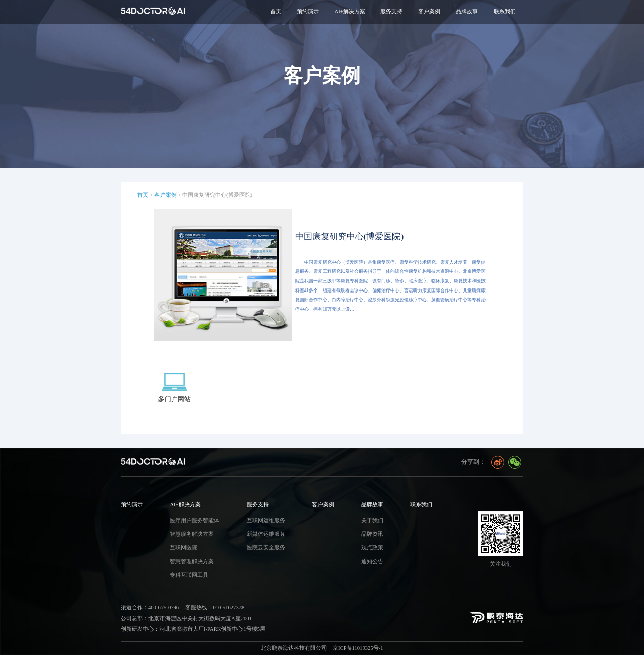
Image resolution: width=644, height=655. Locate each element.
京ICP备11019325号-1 (358, 648)
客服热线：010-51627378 (215, 607)
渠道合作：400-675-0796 (150, 607)
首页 (276, 11)
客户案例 (166, 195)
